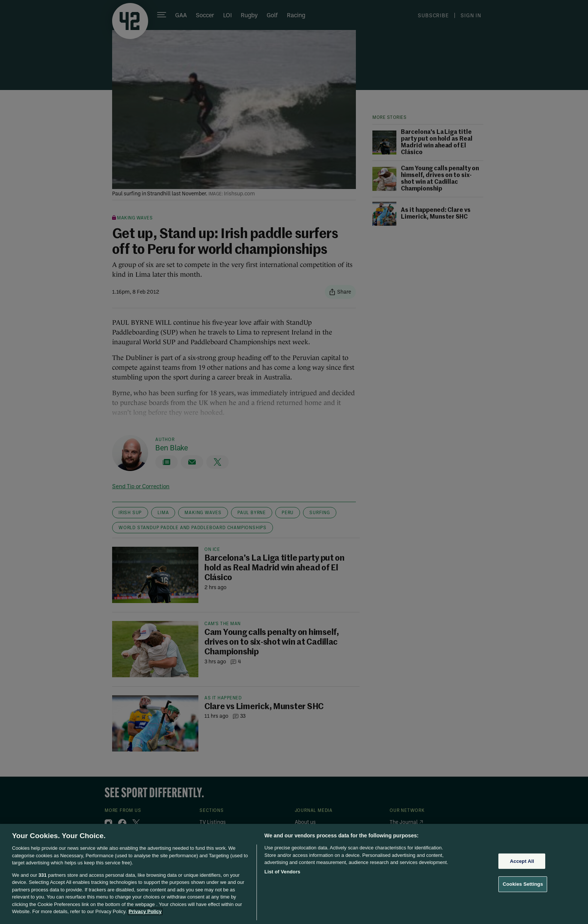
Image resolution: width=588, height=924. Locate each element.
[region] (294, 874)
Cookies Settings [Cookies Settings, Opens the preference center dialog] (523, 884)
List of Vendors (282, 872)
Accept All (522, 861)
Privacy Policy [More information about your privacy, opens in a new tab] (145, 911)
